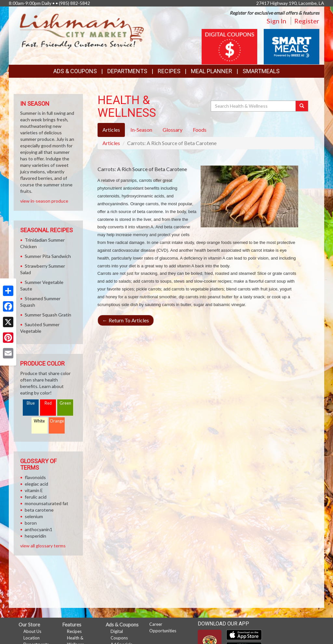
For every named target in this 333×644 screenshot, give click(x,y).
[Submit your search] (302, 106)
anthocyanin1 (39, 529)
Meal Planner (212, 71)
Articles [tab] (111, 130)
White (39, 421)
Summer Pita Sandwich (48, 256)
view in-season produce (44, 201)
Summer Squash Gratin (48, 315)
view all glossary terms (43, 546)
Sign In (276, 21)
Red (48, 403)
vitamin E (34, 490)
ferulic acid (36, 497)
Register (307, 21)
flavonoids (35, 477)
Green (65, 403)
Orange (57, 421)
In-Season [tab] (141, 130)
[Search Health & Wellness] (254, 106)
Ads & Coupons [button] (75, 71)
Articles (111, 143)
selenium (34, 516)
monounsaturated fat (47, 503)
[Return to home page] (82, 31)
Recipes (169, 71)
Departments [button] (127, 71)
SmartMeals (261, 71)
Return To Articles (126, 320)
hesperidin (35, 536)
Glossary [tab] (173, 130)
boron (31, 523)
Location (32, 638)
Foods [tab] (200, 130)
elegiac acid (36, 484)
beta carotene (39, 510)
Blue (31, 403)
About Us (32, 631)
